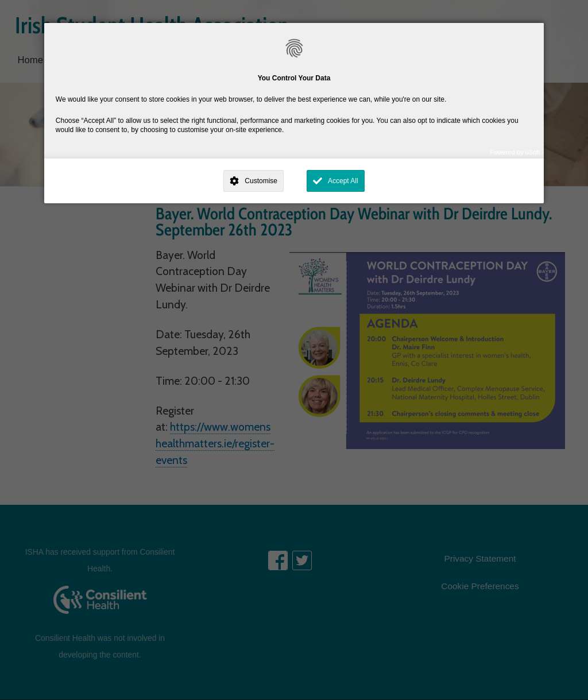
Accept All (343, 181)
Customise (261, 181)
